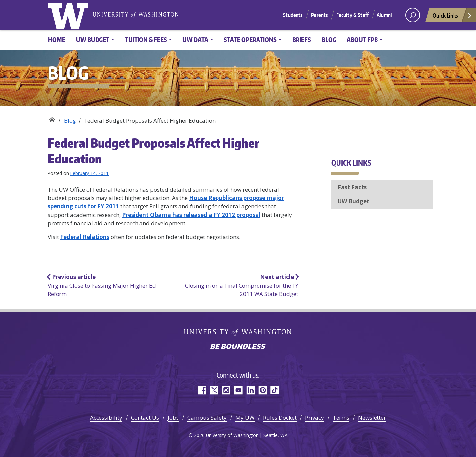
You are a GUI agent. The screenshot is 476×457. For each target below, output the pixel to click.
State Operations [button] (250, 39)
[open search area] (413, 15)
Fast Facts (352, 187)
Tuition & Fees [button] (146, 39)
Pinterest (263, 390)
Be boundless (238, 347)
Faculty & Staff (352, 15)
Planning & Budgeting (52, 118)
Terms (341, 418)
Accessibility (106, 418)
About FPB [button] (362, 39)
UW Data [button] (195, 39)
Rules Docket (280, 418)
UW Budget (354, 201)
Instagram (226, 390)
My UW (245, 418)
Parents (319, 15)
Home (57, 39)
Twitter (214, 390)
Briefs (302, 39)
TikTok (275, 390)
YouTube (238, 390)
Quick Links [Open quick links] (453, 17)
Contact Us (145, 418)
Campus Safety (207, 418)
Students (293, 15)
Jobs (173, 418)
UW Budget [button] (93, 39)
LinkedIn (250, 390)
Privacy (315, 418)
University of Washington (69, 15)
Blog (329, 39)
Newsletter (372, 418)
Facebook (201, 390)
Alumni (384, 15)
